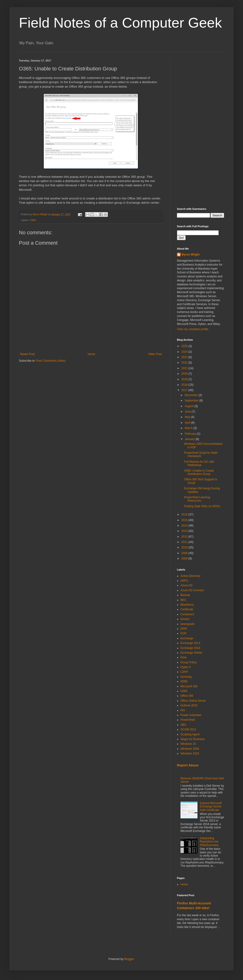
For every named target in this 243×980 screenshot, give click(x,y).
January (190, 439)
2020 (185, 374)
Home (92, 354)
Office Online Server (193, 701)
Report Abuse (188, 765)
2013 (185, 531)
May (188, 417)
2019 (185, 379)
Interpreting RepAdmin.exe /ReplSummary (209, 842)
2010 (185, 547)
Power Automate (191, 715)
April (188, 423)
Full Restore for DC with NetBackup (199, 463)
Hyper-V (186, 667)
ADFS (184, 581)
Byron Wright (191, 255)
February (191, 434)
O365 (33, 220)
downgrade (187, 624)
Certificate (187, 609)
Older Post (155, 354)
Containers (187, 614)
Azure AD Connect (192, 590)
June (188, 412)
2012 (185, 537)
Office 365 (187, 696)
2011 (185, 542)
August (190, 406)
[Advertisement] (201, 130)
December (192, 395)
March (189, 428)
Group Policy (189, 662)
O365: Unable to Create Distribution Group (199, 472)
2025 (185, 346)
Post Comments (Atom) (51, 361)
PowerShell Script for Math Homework (201, 454)
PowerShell (188, 720)
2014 (185, 526)
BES (183, 600)
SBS (183, 725)
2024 (185, 352)
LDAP (184, 672)
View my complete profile (193, 329)
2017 (185, 390)
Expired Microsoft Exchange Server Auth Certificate (211, 807)
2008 (185, 559)
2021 (185, 368)
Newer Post (27, 354)
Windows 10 (188, 744)
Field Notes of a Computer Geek (120, 23)
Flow (183, 657)
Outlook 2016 (189, 705)
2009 (185, 553)
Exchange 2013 (190, 643)
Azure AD (186, 585)
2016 (185, 514)
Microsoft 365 (189, 686)
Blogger (129, 959)
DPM (184, 629)
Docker (185, 619)
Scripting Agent (190, 734)
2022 (185, 363)
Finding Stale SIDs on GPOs (202, 506)
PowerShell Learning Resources (197, 499)
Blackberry (187, 605)
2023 (185, 357)
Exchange (187, 638)
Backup (185, 595)
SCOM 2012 (188, 729)
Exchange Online (191, 653)
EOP (183, 633)
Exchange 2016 (190, 648)
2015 (185, 520)
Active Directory (190, 576)
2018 (185, 385)
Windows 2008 (190, 749)
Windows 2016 (190, 753)
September (192, 401)
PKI (183, 710)
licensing (186, 677)
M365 (184, 681)
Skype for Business (193, 739)
